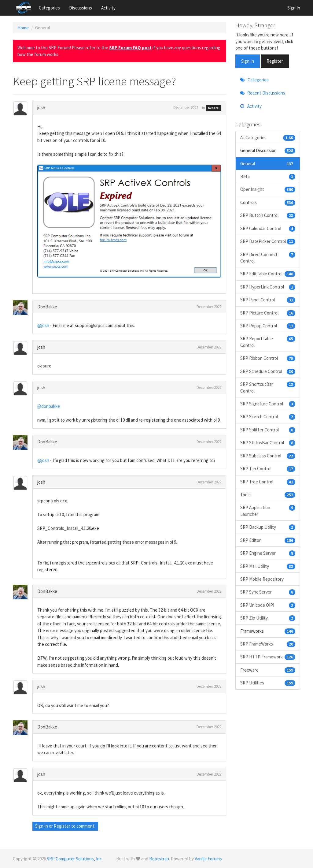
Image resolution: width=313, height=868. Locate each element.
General (214, 108)
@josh (43, 325)
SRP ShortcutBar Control (268, 387)
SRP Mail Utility (268, 566)
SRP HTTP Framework (268, 657)
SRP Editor (268, 540)
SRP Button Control (268, 215)
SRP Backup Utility (268, 527)
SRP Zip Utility (268, 618)
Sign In (294, 8)
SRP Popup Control (268, 326)
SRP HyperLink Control (268, 287)
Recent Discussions (263, 93)
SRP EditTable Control (268, 274)
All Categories (268, 138)
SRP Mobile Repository (262, 579)
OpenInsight (268, 189)
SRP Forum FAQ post (130, 48)
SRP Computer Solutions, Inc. (75, 859)
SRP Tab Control (268, 469)
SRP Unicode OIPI (268, 605)
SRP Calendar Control (268, 228)
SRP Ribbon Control (268, 358)
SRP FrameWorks (268, 644)
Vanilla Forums (208, 859)
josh (41, 108)
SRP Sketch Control (268, 417)
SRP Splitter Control (268, 430)
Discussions (81, 8)
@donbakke (49, 406)
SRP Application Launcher (268, 510)
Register (62, 826)
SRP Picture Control (268, 313)
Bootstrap (159, 859)
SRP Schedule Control (268, 371)
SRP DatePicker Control (268, 241)
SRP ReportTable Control (268, 342)
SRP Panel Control (268, 300)
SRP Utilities (268, 683)
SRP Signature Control (268, 404)
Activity (108, 8)
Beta (268, 176)
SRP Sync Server (268, 592)
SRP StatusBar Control (268, 443)
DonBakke (47, 307)
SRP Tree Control (268, 482)
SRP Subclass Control (268, 456)
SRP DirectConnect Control (268, 257)
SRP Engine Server (268, 553)
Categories (49, 8)
